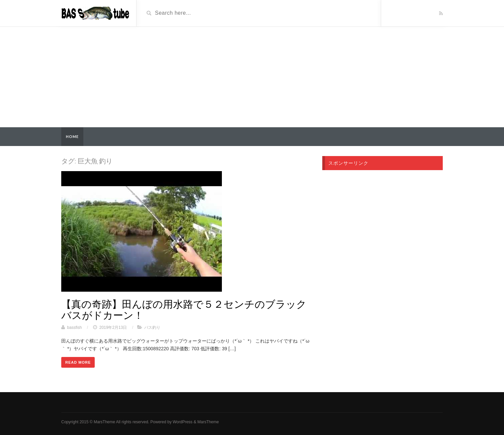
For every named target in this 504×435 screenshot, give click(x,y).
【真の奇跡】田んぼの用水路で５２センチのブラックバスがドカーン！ (184, 309)
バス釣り (152, 328)
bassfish (74, 328)
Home (72, 136)
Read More (78, 362)
